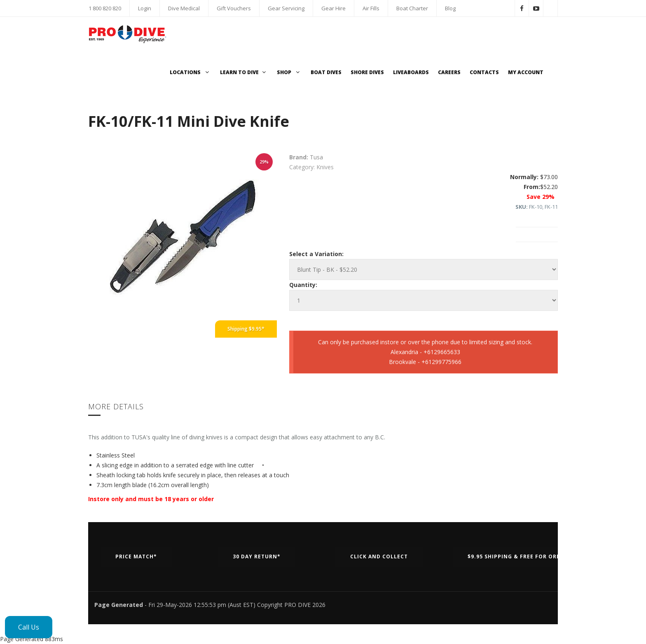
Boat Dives (326, 72)
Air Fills (371, 8)
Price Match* (136, 556)
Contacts (484, 72)
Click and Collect (379, 556)
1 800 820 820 (105, 8)
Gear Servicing (286, 8)
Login (145, 8)
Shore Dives (367, 72)
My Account (526, 72)
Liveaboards (411, 72)
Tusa (316, 157)
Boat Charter (412, 8)
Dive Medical (184, 8)
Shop (289, 72)
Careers (449, 72)
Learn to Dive (244, 72)
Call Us (29, 627)
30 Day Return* (257, 556)
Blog (450, 8)
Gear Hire (334, 8)
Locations (190, 72)
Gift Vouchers (234, 8)
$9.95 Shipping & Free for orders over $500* (537, 556)
